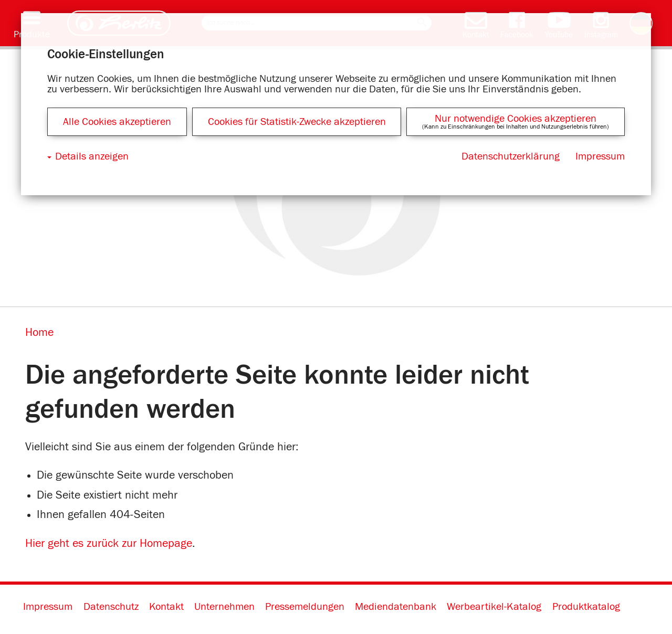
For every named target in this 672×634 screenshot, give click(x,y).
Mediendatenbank (396, 607)
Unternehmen (224, 607)
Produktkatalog (586, 607)
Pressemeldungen (305, 607)
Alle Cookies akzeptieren (117, 122)
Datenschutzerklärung (511, 156)
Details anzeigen (92, 156)
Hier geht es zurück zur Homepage (109, 544)
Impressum (48, 607)
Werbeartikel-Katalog (494, 607)
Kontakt (166, 607)
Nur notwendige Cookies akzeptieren (516, 119)
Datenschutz (111, 607)
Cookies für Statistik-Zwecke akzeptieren (297, 122)
